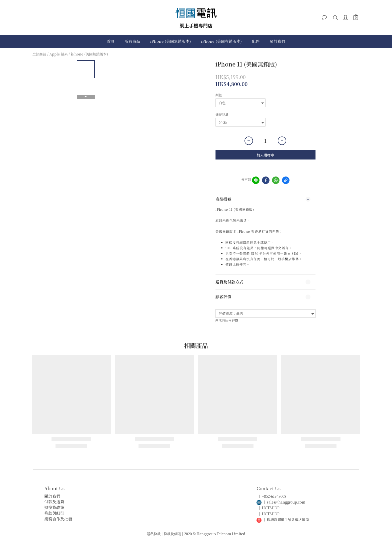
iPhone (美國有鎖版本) (221, 41)
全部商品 (39, 54)
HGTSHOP (271, 508)
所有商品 (132, 41)
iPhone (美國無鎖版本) (170, 41)
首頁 (111, 41)
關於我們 (277, 41)
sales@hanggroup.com (286, 502)
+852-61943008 (274, 496)
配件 (256, 41)
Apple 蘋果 (59, 54)
